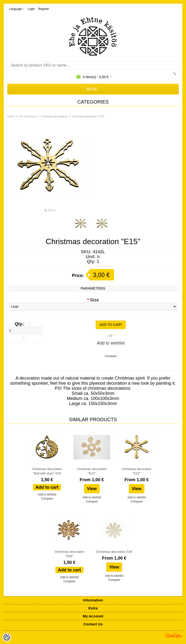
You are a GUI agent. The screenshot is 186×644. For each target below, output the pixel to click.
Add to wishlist (111, 343)
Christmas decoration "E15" (88, 116)
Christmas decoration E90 (114, 552)
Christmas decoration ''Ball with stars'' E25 (47, 471)
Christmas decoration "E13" (92, 471)
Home (11, 116)
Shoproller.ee (174, 636)
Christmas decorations (54, 116)
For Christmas (27, 116)
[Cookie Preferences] (7, 637)
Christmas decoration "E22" (137, 471)
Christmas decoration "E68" (69, 554)
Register (44, 9)
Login (31, 9)
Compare (111, 356)
